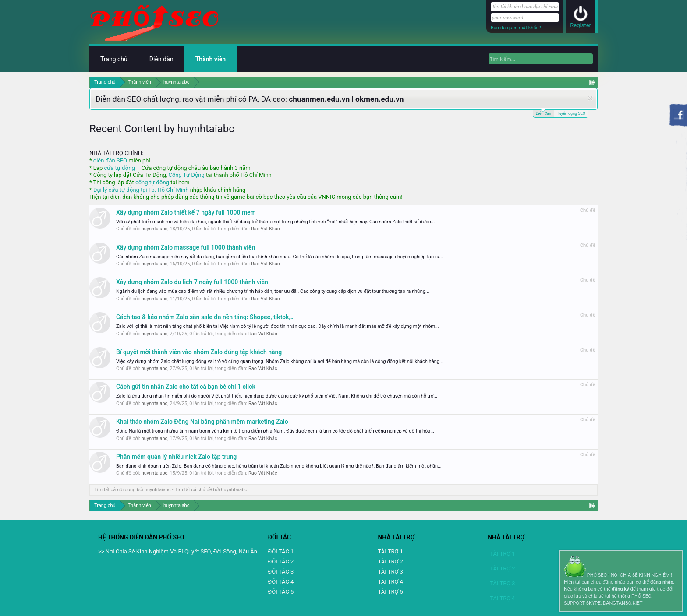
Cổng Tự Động (186, 175)
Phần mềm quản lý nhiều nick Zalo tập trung (176, 457)
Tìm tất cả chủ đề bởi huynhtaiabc (211, 490)
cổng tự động (152, 182)
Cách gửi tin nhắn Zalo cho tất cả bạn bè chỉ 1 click (186, 387)
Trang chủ (114, 59)
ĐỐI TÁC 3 (281, 572)
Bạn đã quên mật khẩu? (516, 28)
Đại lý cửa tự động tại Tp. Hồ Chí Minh (141, 190)
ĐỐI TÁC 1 (281, 551)
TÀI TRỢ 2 (390, 561)
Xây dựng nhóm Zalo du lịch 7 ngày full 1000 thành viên (192, 282)
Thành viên (211, 59)
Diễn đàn (544, 113)
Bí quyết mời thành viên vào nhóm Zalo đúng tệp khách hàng (199, 352)
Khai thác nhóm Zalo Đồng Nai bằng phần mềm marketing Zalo (202, 422)
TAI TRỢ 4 (390, 582)
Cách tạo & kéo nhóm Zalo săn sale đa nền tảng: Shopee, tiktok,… (205, 317)
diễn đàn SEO (110, 160)
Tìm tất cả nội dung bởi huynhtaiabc (133, 490)
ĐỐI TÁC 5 (281, 592)
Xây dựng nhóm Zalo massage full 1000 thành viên (186, 247)
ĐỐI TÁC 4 (281, 582)
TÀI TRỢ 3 (390, 572)
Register (581, 25)
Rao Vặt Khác (266, 229)
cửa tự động (119, 168)
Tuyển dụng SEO (571, 113)
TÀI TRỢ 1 (390, 551)
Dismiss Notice (590, 98)
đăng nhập (662, 582)
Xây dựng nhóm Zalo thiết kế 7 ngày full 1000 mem (186, 212)
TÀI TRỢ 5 (390, 592)
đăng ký (620, 589)
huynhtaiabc (155, 229)
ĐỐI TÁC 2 (281, 561)
